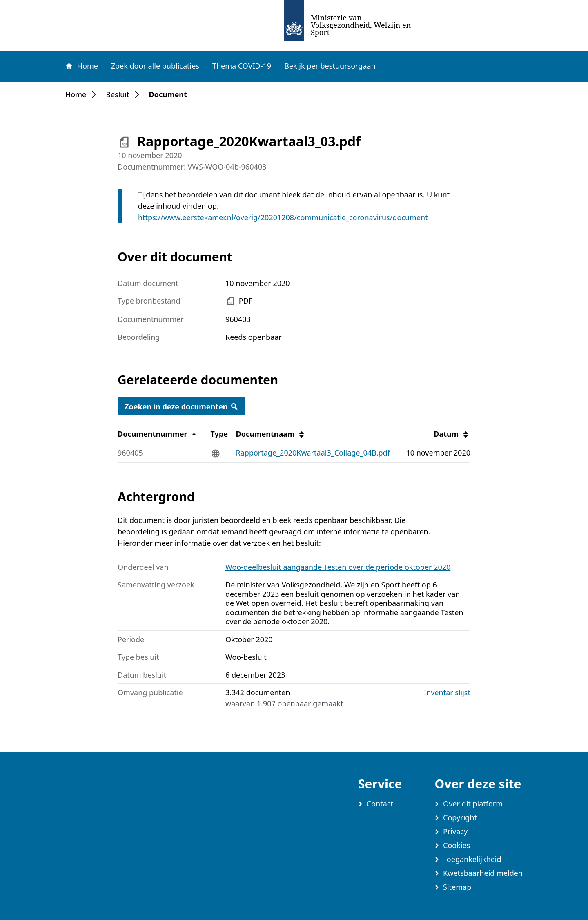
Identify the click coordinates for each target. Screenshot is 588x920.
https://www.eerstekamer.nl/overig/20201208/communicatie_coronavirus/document (283, 217)
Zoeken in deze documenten (181, 406)
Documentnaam (271, 434)
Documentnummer (158, 434)
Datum (452, 434)
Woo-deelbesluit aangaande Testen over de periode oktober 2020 (338, 567)
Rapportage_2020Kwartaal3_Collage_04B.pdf (313, 453)
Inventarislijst (447, 693)
